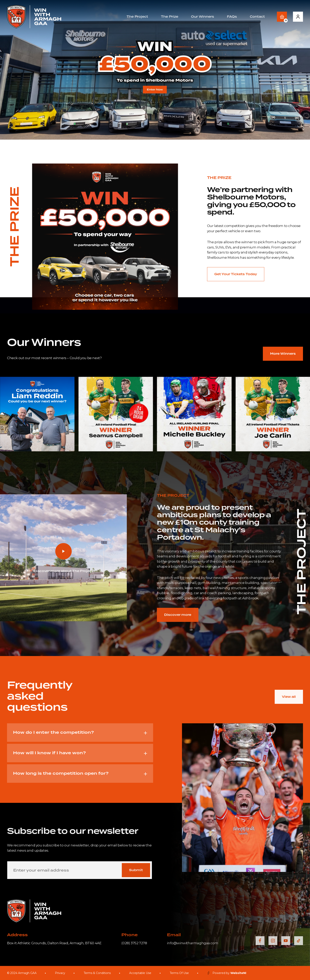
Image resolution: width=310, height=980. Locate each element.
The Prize (170, 17)
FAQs (232, 17)
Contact (257, 17)
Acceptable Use (140, 973)
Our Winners (203, 17)
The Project (137, 17)
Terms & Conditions (97, 973)
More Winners (283, 354)
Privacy (60, 973)
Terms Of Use (179, 973)
